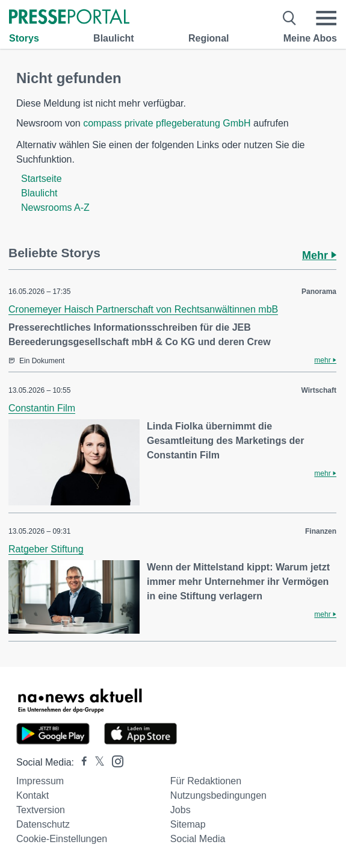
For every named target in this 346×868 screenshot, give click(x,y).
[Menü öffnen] (326, 18)
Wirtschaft (319, 390)
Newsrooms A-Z (55, 208)
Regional (209, 38)
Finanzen (321, 531)
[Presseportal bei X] (96, 762)
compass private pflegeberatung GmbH (167, 123)
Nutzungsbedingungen (218, 795)
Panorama (319, 292)
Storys (24, 38)
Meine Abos (310, 38)
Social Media (198, 839)
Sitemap (188, 824)
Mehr (319, 255)
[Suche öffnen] (290, 18)
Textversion (41, 810)
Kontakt (32, 795)
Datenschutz (43, 824)
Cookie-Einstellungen (62, 839)
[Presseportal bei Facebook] (81, 762)
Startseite (42, 179)
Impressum (40, 781)
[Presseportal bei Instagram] (114, 760)
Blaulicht (114, 38)
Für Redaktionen (206, 781)
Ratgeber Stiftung (46, 549)
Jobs (181, 810)
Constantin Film (42, 408)
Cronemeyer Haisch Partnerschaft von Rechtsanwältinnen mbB (143, 309)
